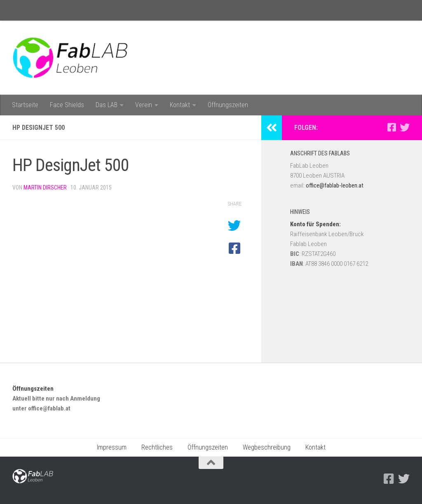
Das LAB (107, 105)
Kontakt (180, 105)
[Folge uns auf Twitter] (405, 127)
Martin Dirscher (45, 188)
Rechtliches (157, 447)
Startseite (25, 105)
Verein (144, 105)
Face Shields (67, 105)
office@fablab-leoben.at (335, 185)
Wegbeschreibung (267, 447)
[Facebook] (392, 127)
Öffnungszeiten (228, 105)
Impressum (112, 447)
